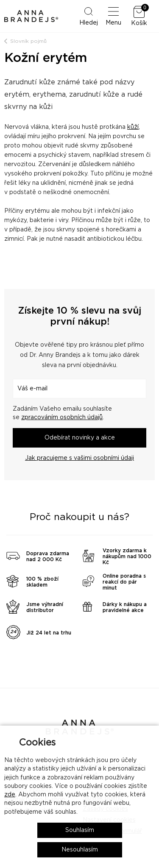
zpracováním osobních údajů (62, 417)
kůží (133, 127)
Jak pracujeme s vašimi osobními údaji (79, 458)
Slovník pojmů (28, 41)
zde (10, 795)
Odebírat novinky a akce (80, 438)
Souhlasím (80, 830)
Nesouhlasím (80, 850)
